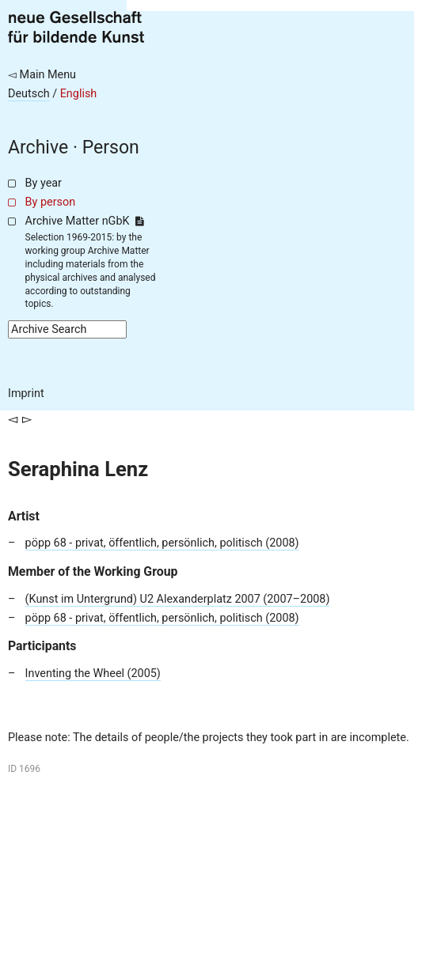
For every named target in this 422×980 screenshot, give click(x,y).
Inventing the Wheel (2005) (93, 674)
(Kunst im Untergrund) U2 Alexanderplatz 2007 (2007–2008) (178, 599)
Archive (38, 148)
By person (51, 202)
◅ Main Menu (42, 75)
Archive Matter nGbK (85, 221)
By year (44, 183)
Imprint (26, 394)
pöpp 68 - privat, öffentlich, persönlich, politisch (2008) (162, 543)
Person (111, 148)
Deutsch (29, 94)
